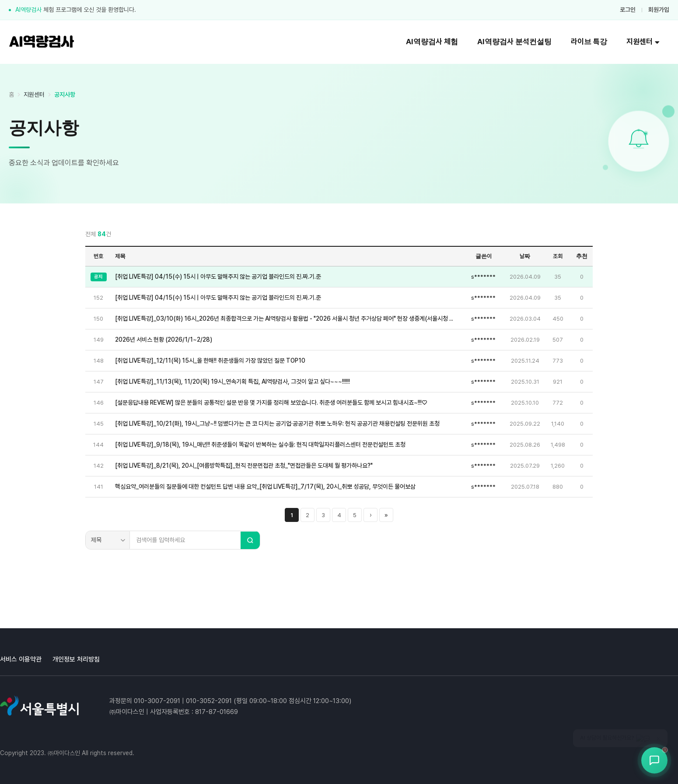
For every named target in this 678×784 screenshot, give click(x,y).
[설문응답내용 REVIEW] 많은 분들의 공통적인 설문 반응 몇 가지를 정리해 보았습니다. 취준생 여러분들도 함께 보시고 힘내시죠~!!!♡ (271, 402)
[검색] (250, 540)
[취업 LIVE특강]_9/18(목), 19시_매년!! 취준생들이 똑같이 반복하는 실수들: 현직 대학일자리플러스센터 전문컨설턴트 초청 (260, 444)
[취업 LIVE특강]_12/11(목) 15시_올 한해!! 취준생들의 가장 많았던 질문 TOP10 (210, 360)
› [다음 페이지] (371, 515)
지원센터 (643, 42)
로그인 (628, 10)
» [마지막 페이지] (386, 515)
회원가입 (659, 10)
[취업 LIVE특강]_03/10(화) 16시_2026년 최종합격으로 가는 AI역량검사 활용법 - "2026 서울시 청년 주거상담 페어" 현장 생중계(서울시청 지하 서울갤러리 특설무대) (287, 318)
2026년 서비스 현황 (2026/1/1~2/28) (164, 339)
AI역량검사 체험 (432, 42)
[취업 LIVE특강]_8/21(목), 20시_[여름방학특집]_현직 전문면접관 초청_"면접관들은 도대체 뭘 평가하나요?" (244, 465)
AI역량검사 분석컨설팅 (514, 42)
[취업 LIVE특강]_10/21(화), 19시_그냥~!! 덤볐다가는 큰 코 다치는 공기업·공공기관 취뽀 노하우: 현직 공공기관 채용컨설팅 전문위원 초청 (277, 423)
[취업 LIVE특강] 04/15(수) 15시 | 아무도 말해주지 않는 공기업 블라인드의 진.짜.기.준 (218, 276)
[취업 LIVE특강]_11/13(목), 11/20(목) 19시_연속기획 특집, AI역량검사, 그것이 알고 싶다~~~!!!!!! (232, 381)
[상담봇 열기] (654, 760)
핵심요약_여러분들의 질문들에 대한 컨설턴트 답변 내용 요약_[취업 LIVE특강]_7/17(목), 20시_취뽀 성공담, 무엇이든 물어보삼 (265, 486)
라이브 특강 (589, 42)
